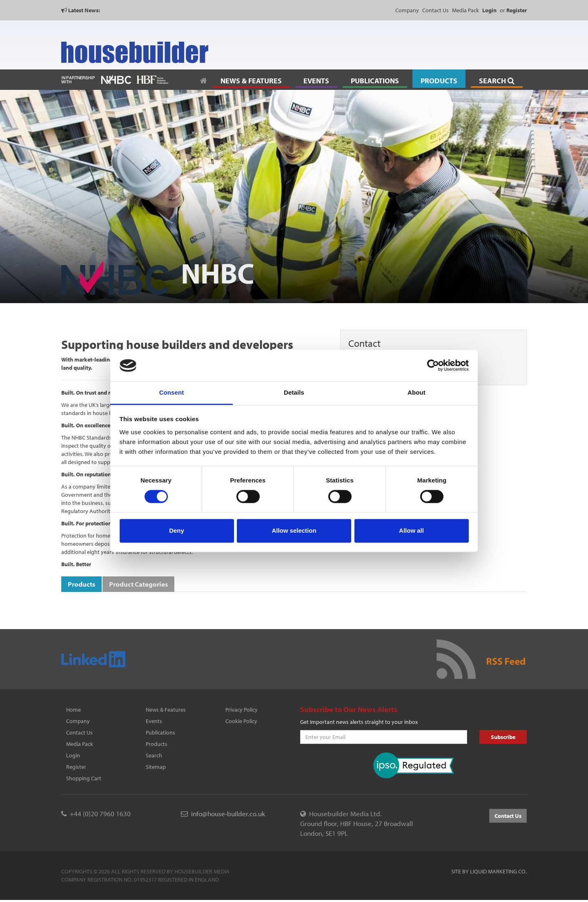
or (513, 10)
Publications (160, 732)
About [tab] (416, 392)
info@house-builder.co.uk (228, 814)
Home (73, 710)
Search (154, 755)
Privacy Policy (242, 710)
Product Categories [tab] (138, 584)
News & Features (166, 710)
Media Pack (465, 10)
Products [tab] (81, 584)
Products (157, 744)
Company (407, 10)
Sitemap (156, 767)
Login (73, 755)
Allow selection (294, 530)
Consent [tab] (172, 392)
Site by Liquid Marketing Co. (489, 871)
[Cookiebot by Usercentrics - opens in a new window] (433, 366)
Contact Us (435, 10)
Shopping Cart (84, 778)
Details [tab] (294, 392)
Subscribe (503, 737)
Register (76, 767)
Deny (177, 530)
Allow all (411, 530)
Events (154, 721)
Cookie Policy (241, 721)
